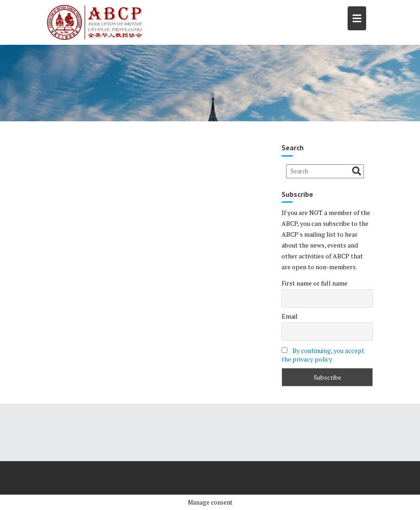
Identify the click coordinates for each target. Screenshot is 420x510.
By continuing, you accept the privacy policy (323, 355)
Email (290, 316)
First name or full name (315, 283)
